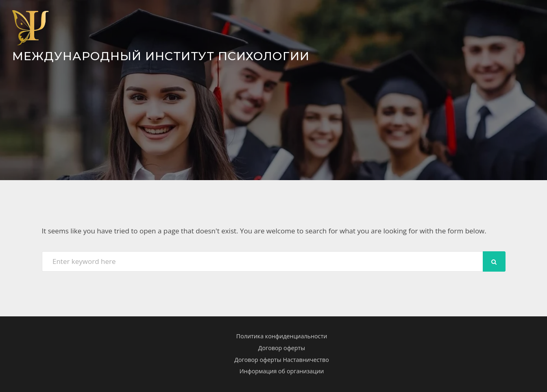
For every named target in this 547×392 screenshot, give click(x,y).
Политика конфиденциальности (282, 336)
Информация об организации (282, 371)
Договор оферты (282, 348)
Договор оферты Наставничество (282, 360)
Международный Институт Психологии (161, 56)
